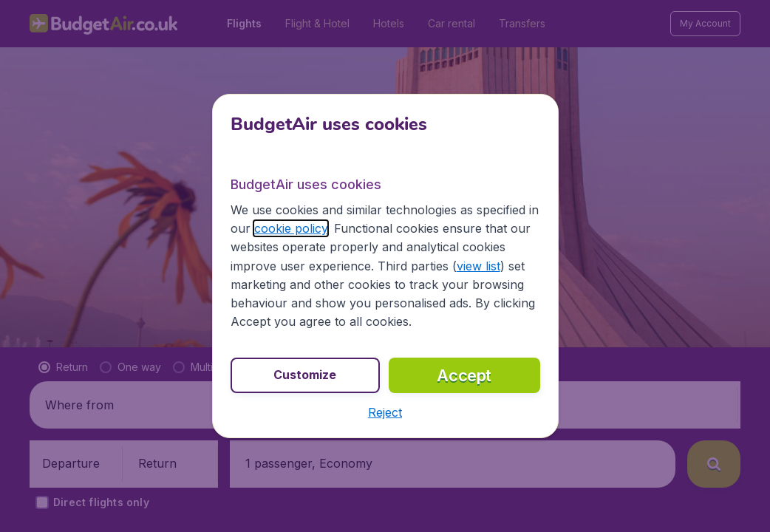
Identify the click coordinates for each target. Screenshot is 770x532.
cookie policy (291, 228)
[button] (385, 412)
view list (478, 266)
